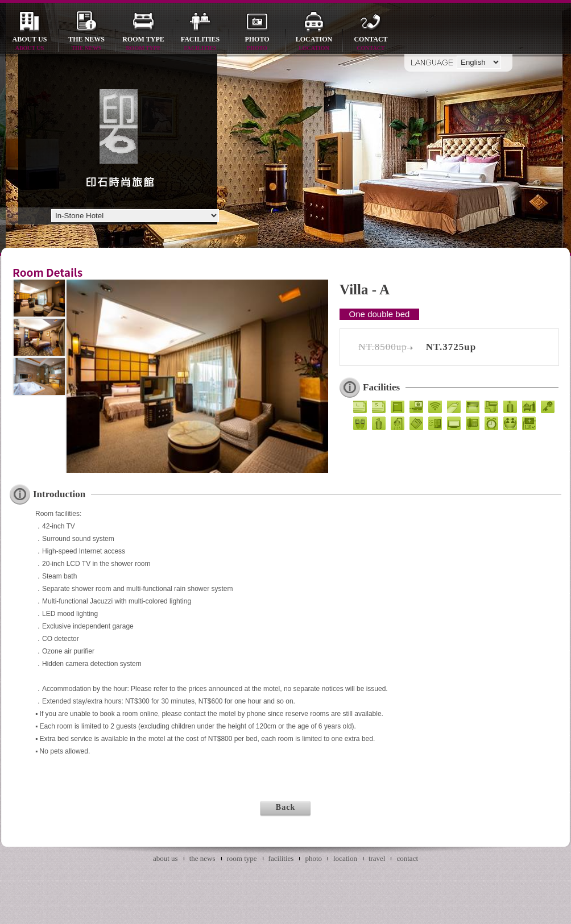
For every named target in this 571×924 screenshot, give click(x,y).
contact (371, 44)
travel (377, 858)
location (314, 44)
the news (86, 44)
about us (30, 44)
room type (143, 44)
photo (257, 44)
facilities (200, 44)
